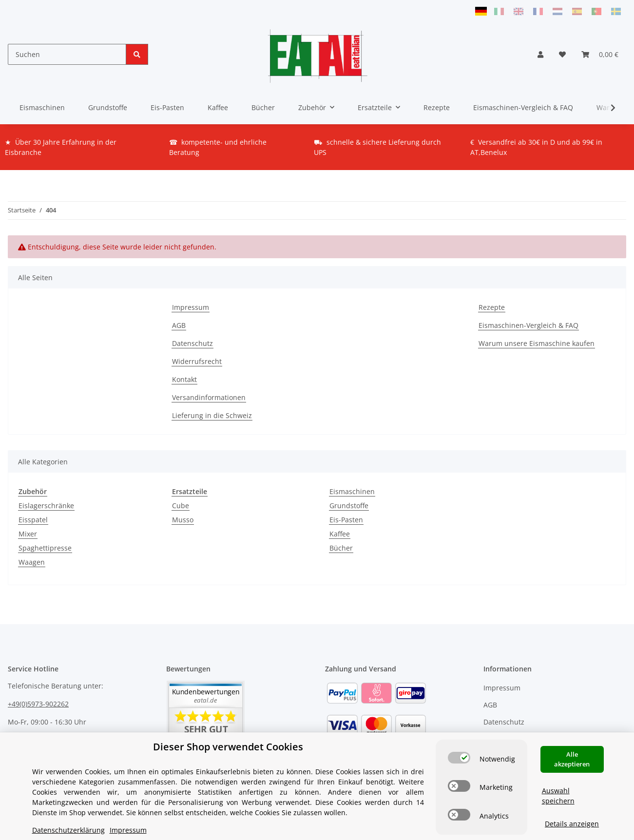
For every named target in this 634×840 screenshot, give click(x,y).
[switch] (459, 740)
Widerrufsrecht (197, 361)
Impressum (191, 307)
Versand (129, 827)
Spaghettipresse (45, 548)
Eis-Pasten (346, 520)
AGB (179, 325)
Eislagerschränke (46, 506)
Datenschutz (192, 343)
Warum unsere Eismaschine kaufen (537, 343)
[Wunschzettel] (562, 54)
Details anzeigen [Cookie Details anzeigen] (572, 806)
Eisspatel (33, 520)
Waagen (32, 562)
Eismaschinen (352, 491)
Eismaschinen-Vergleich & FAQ (523, 107)
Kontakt (184, 379)
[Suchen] (67, 54)
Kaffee (340, 534)
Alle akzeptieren (572, 741)
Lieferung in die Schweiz (212, 415)
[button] (540, 54)
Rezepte (437, 107)
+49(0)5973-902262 (38, 704)
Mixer (28, 534)
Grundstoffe (349, 506)
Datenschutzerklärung (68, 812)
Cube (181, 506)
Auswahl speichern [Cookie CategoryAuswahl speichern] (558, 778)
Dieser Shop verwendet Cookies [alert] (228, 729)
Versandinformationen (209, 397)
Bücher (341, 548)
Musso (183, 520)
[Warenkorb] (600, 54)
